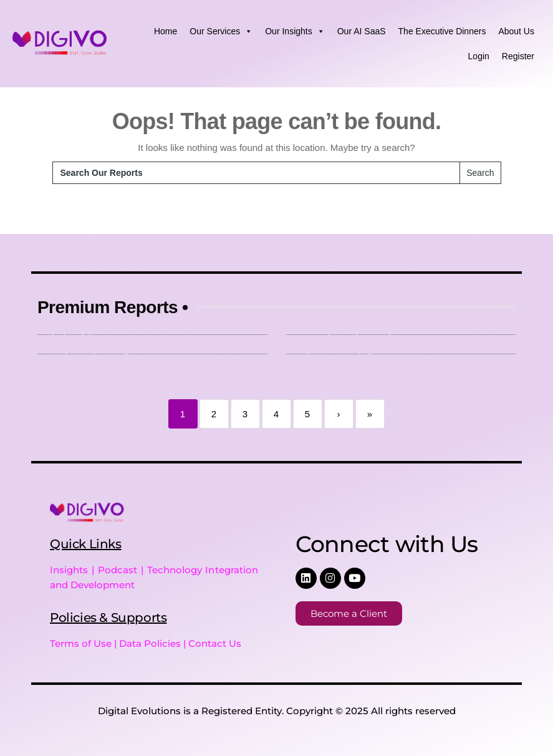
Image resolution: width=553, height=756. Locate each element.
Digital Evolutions (139, 711)
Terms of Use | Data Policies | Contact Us (146, 643)
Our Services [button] (221, 31)
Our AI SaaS (362, 31)
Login (479, 56)
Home (166, 31)
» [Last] (370, 414)
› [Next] (339, 414)
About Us (516, 31)
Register (518, 56)
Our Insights (295, 31)
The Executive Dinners (442, 31)
